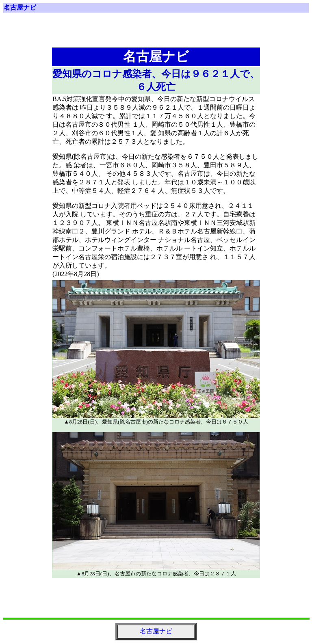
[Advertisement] (156, 33)
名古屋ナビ (20, 8)
